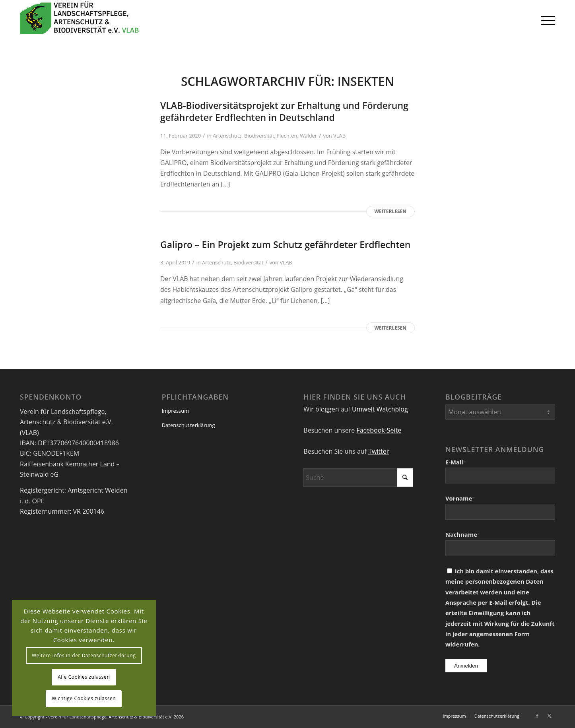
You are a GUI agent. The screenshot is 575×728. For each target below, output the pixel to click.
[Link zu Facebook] (537, 716)
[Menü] (546, 20)
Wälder (308, 136)
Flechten (287, 136)
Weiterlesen (390, 211)
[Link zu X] (549, 716)
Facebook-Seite (379, 430)
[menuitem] (546, 20)
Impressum (176, 411)
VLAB (339, 136)
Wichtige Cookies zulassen (84, 698)
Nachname (463, 534)
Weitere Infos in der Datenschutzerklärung (84, 655)
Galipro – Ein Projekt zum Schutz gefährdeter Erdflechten (285, 245)
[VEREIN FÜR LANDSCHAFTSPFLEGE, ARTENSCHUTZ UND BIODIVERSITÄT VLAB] (80, 20)
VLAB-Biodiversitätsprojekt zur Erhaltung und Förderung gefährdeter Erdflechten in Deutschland (284, 111)
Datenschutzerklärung (188, 425)
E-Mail (456, 462)
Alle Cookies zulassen (84, 677)
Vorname (460, 498)
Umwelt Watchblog (380, 409)
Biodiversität (259, 136)
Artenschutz (227, 136)
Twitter (379, 451)
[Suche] (358, 478)
